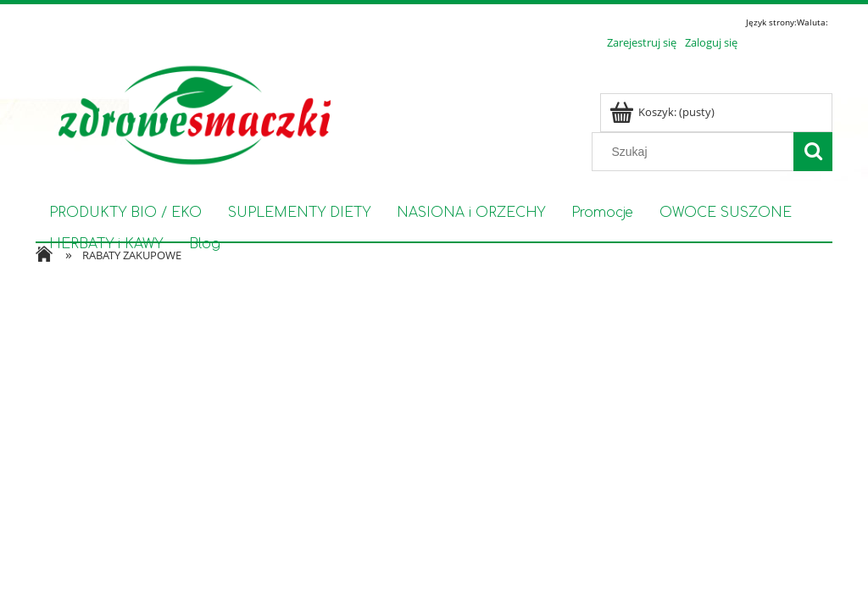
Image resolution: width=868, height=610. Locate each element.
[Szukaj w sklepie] (697, 152)
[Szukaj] (813, 152)
